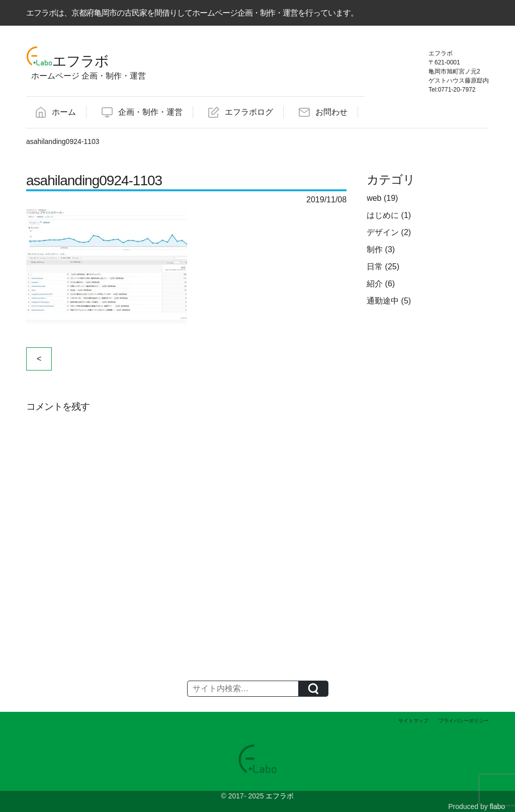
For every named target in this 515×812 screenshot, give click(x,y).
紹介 (375, 284)
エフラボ (280, 796)
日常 (375, 267)
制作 (375, 249)
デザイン (383, 232)
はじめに (383, 215)
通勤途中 (383, 301)
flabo (497, 806)
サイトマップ (413, 721)
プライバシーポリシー (464, 721)
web (374, 198)
